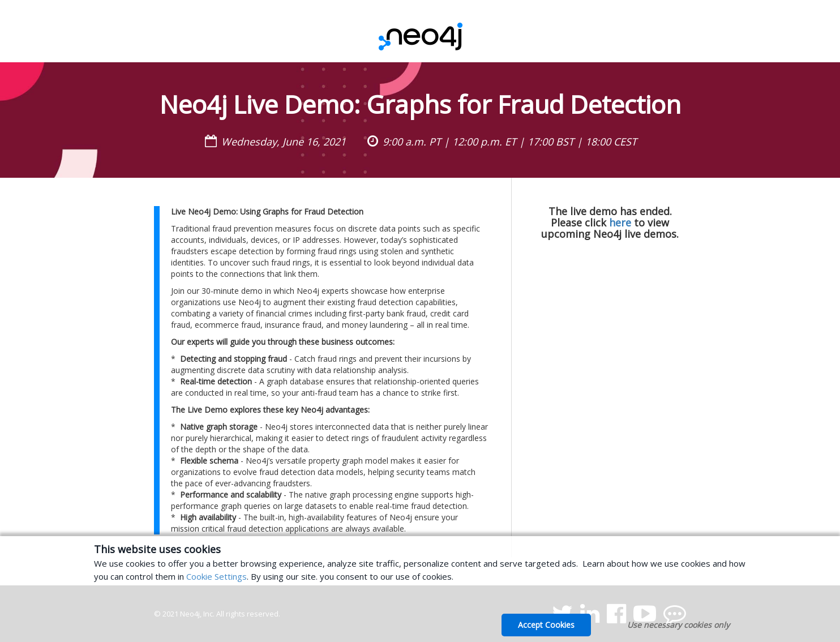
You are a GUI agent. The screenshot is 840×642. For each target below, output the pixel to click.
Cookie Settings (217, 576)
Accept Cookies (546, 625)
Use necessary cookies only (678, 625)
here (620, 222)
